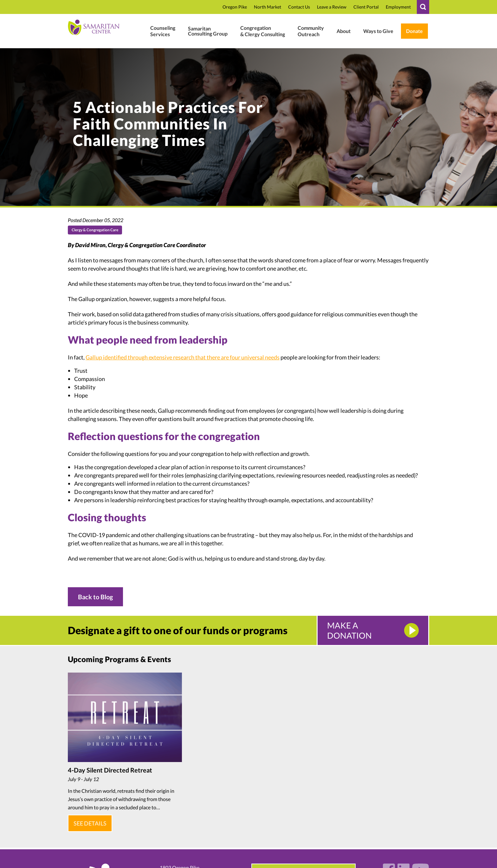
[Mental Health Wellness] (163, 31)
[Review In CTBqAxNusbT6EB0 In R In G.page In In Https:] (332, 7)
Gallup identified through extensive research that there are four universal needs (183, 357)
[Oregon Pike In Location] (235, 7)
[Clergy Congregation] (263, 31)
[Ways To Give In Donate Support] (378, 31)
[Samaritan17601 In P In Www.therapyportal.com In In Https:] (366, 7)
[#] (423, 7)
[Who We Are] (344, 31)
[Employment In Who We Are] (398, 7)
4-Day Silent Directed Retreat (110, 770)
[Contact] (299, 7)
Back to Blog (95, 597)
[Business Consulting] (208, 31)
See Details (89, 821)
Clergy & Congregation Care (95, 230)
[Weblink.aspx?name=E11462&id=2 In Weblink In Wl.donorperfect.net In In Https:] (414, 31)
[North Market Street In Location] (268, 7)
